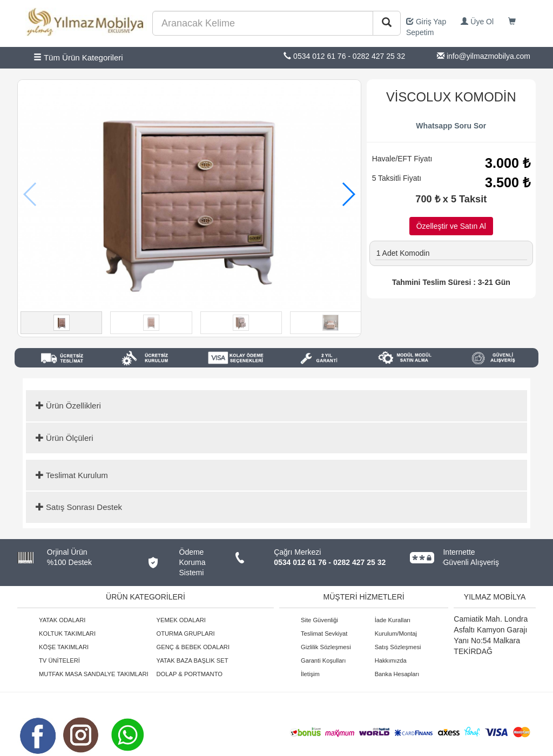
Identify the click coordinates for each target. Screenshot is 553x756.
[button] (348, 194)
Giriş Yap (426, 22)
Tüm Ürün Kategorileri (78, 57)
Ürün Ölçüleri (65, 438)
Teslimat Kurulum (72, 475)
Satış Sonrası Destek (79, 507)
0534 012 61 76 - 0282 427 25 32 (330, 562)
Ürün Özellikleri (68, 406)
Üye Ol (477, 22)
